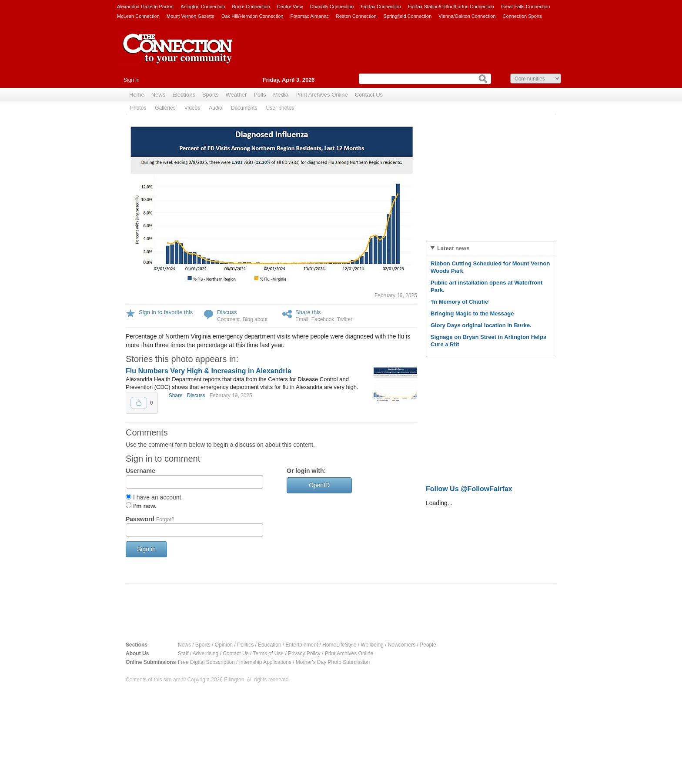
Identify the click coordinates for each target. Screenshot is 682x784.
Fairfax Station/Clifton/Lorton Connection (451, 7)
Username (140, 471)
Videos (192, 108)
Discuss (227, 312)
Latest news (453, 248)
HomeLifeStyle (339, 645)
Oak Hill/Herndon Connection (252, 16)
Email (302, 319)
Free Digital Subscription (206, 662)
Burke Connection (251, 7)
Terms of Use (268, 653)
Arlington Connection (203, 7)
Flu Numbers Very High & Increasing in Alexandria (209, 371)
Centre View (290, 7)
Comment (228, 319)
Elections (184, 95)
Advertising (206, 653)
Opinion (224, 645)
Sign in (132, 80)
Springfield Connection (408, 16)
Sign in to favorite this (166, 312)
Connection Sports (523, 16)
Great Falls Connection (526, 7)
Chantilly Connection (332, 7)
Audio (216, 108)
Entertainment (302, 645)
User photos (280, 108)
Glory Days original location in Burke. (481, 325)
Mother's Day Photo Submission (333, 662)
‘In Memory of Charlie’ (460, 302)
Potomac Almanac (309, 16)
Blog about (255, 319)
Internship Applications (265, 662)
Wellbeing (372, 645)
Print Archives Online (322, 95)
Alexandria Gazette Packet (145, 7)
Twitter (345, 319)
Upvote (139, 403)
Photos (138, 108)
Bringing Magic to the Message (472, 313)
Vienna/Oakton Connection (467, 16)
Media (281, 95)
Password (150, 519)
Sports (211, 95)
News (159, 95)
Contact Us (369, 95)
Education (269, 645)
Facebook (323, 319)
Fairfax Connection (381, 7)
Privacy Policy (304, 653)
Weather (236, 95)
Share (176, 395)
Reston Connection (356, 16)
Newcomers (402, 645)
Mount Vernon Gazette (191, 16)
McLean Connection (138, 16)
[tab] (491, 248)
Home (137, 95)
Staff (183, 653)
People (428, 645)
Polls (260, 95)
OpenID (319, 485)
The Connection (178, 55)
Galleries (165, 108)
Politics (245, 645)
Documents (244, 108)
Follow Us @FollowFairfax (469, 489)
